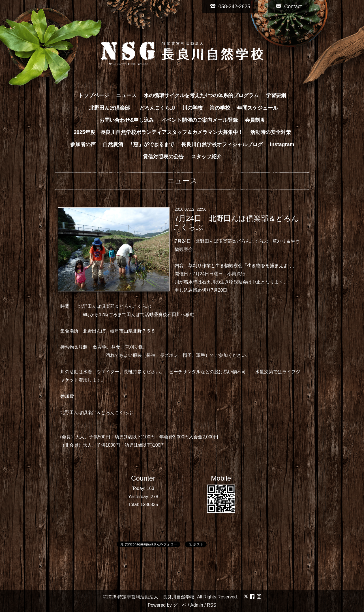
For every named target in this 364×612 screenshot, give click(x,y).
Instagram (282, 144)
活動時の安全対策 (271, 132)
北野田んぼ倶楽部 (112, 108)
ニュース (126, 95)
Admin (197, 605)
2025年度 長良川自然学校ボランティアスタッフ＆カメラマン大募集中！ (158, 132)
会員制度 (255, 120)
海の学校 (220, 108)
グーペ (180, 605)
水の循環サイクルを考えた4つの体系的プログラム (201, 95)
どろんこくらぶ (157, 108)
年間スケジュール (258, 108)
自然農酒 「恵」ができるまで (138, 144)
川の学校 (192, 108)
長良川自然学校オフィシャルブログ (222, 144)
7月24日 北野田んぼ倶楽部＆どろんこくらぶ (236, 223)
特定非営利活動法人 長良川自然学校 (156, 597)
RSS (212, 605)
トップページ (94, 95)
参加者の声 (83, 144)
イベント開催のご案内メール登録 (200, 120)
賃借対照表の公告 (163, 157)
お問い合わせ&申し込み (127, 120)
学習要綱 (276, 95)
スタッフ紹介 (206, 157)
